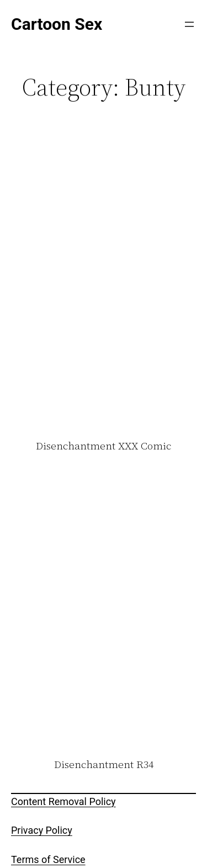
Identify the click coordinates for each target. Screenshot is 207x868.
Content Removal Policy (63, 801)
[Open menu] (189, 24)
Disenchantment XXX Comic (104, 446)
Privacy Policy (42, 830)
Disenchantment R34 (104, 765)
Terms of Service (48, 859)
